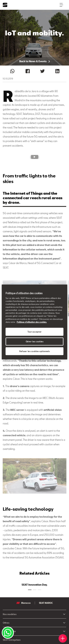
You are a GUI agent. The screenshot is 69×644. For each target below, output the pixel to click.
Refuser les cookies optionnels (34, 351)
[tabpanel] (34, 584)
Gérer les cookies (35, 341)
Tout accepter (34, 332)
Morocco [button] (23, 603)
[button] (35, 157)
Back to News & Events (35, 61)
